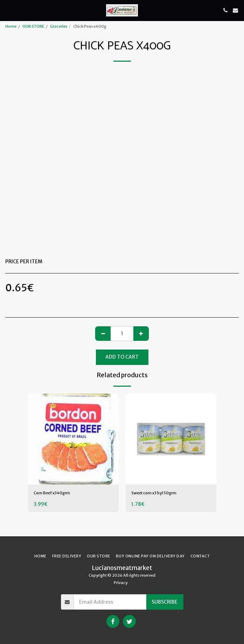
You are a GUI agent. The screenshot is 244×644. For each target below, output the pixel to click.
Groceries (59, 26)
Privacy (121, 583)
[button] (8, 10)
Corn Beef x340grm (52, 493)
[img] (73, 439)
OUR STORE (33, 26)
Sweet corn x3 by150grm (154, 493)
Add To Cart (122, 357)
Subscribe (165, 602)
